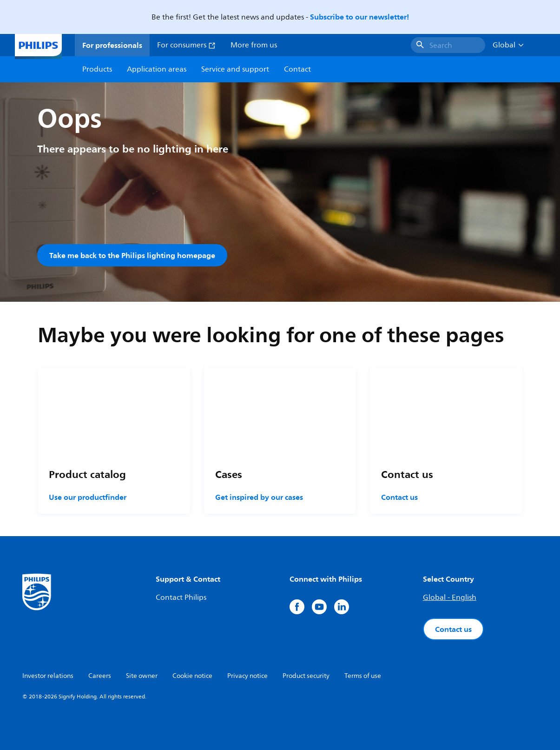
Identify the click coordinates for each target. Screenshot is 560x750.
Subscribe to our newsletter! (359, 17)
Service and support (235, 69)
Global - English (450, 597)
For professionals (112, 45)
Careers (100, 676)
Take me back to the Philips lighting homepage (132, 255)
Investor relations (48, 676)
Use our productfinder (88, 497)
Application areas (157, 69)
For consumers (186, 45)
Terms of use (363, 676)
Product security (306, 676)
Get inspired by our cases (259, 497)
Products (97, 69)
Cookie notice (192, 676)
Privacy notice (247, 676)
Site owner (142, 676)
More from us (254, 45)
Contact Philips (181, 597)
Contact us (399, 497)
